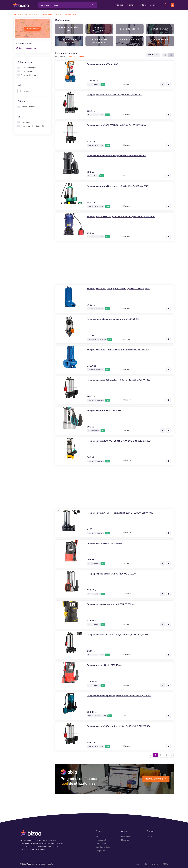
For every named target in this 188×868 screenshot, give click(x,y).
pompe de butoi (130, 28)
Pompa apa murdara (26, 47)
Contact (150, 835)
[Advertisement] (33, 177)
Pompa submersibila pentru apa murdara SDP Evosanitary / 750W (122, 694)
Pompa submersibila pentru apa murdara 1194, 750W (116, 318)
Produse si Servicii (104, 839)
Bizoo (29, 863)
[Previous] (150, 754)
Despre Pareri (102, 849)
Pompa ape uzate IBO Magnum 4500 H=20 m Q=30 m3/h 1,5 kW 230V (126, 215)
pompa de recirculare (99, 28)
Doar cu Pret (26, 70)
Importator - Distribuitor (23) (33, 125)
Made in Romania (147, 4)
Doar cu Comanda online (32, 74)
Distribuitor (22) (28, 121)
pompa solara (160, 28)
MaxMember (126, 835)
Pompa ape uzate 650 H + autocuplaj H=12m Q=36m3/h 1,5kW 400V (125, 511)
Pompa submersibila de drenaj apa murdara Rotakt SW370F (119, 154)
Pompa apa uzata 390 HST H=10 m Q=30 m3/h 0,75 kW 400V (121, 124)
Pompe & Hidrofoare (30, 106)
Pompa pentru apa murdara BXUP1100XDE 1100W (115, 572)
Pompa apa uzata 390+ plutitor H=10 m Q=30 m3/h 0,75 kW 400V (123, 379)
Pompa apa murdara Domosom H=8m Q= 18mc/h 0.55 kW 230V (122, 185)
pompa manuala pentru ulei (99, 40)
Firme (130, 4)
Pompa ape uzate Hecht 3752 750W (107, 664)
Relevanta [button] (153, 53)
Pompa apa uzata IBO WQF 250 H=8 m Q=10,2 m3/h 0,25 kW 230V (124, 439)
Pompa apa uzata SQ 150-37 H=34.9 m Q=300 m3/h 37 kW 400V (123, 348)
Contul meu (101, 842)
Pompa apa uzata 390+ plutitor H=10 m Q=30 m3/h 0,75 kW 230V (123, 725)
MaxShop (125, 839)
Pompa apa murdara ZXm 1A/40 (104, 63)
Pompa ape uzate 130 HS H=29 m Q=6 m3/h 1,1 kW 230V (119, 93)
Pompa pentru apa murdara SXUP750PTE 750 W (113, 603)
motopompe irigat (160, 40)
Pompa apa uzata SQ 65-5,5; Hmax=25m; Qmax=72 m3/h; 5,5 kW (123, 287)
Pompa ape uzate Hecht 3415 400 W (107, 542)
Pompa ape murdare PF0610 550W (106, 409)
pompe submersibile (69, 28)
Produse (119, 4)
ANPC (165, 863)
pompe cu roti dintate (69, 40)
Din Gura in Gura (103, 846)
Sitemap (155, 863)
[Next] (171, 754)
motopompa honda (130, 40)
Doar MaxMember (29, 66)
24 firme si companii (75, 55)
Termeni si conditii (140, 863)
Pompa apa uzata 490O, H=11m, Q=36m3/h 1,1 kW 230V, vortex (122, 633)
